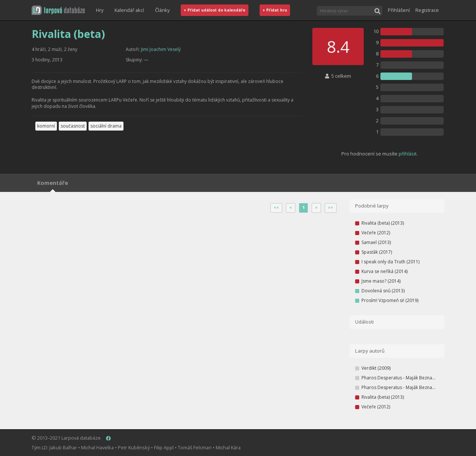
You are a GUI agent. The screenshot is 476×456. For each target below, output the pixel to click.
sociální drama (106, 126)
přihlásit (408, 154)
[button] (58, 10)
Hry (100, 10)
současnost (73, 126)
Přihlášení (399, 10)
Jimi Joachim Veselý (161, 49)
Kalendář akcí (129, 10)
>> (331, 208)
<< (276, 208)
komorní (46, 126)
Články (162, 10)
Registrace (427, 10)
